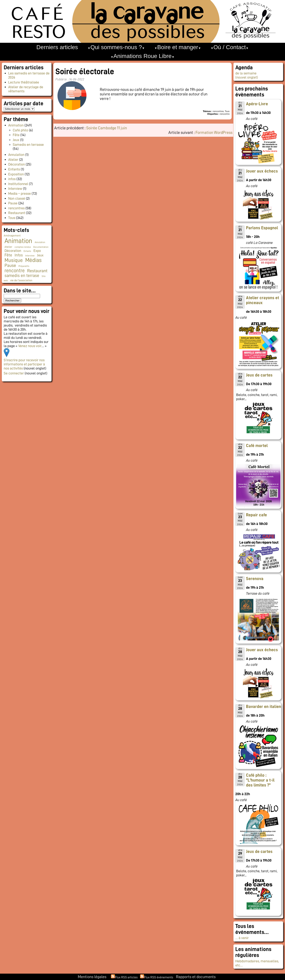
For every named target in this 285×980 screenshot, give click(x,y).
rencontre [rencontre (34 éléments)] (15, 271)
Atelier (13, 160)
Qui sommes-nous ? (116, 47)
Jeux (16, 140)
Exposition (16, 174)
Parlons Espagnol (262, 228)
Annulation (16, 155)
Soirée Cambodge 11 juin (107, 128)
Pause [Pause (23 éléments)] (10, 265)
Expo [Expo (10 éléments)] (37, 251)
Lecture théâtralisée (24, 82)
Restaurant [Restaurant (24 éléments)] (37, 271)
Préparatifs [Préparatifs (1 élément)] (24, 266)
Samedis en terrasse (28, 145)
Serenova (255, 579)
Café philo (20, 130)
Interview (15, 189)
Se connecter (14, 373)
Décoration (17, 164)
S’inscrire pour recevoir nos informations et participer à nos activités (24, 364)
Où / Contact (230, 47)
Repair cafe (256, 515)
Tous (12, 218)
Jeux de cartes (259, 375)
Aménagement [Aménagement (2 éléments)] (12, 236)
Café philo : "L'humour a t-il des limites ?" (260, 780)
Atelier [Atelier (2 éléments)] (8, 247)
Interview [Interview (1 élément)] (30, 256)
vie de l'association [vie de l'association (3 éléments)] (21, 280)
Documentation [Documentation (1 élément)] (41, 247)
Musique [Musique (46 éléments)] (14, 260)
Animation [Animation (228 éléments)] (18, 241)
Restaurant (17, 213)
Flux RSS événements (159, 977)
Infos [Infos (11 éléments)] (19, 255)
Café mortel (257, 446)
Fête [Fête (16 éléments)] (8, 255)
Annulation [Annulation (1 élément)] (40, 242)
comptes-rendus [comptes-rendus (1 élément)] (23, 247)
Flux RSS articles (126, 977)
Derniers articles (57, 47)
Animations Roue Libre (142, 56)
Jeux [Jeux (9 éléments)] (40, 255)
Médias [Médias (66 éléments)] (33, 260)
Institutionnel (18, 184)
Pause (13, 203)
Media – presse (20, 193)
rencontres (16, 208)
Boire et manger (178, 47)
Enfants (14, 169)
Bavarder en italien (264, 707)
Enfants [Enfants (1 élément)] (27, 251)
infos (12, 179)
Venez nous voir (30, 346)
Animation (16, 125)
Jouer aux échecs (262, 171)
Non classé (17, 198)
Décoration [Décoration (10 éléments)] (13, 251)
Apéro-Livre (257, 104)
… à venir (242, 938)
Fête (16, 135)
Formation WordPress (214, 132)
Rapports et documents (196, 977)
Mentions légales (92, 977)
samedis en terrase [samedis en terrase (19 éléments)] (22, 276)
